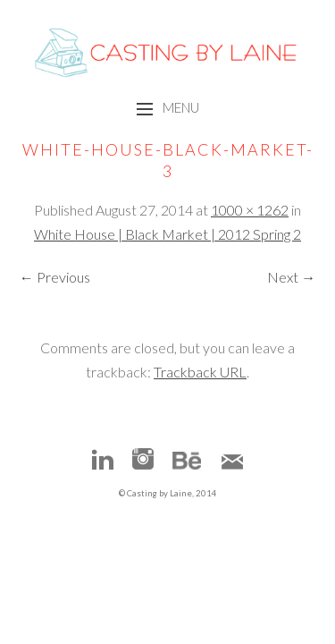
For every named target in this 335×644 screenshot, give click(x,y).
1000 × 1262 (250, 210)
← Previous (55, 277)
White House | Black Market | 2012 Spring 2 (167, 234)
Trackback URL (200, 372)
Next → (291, 277)
